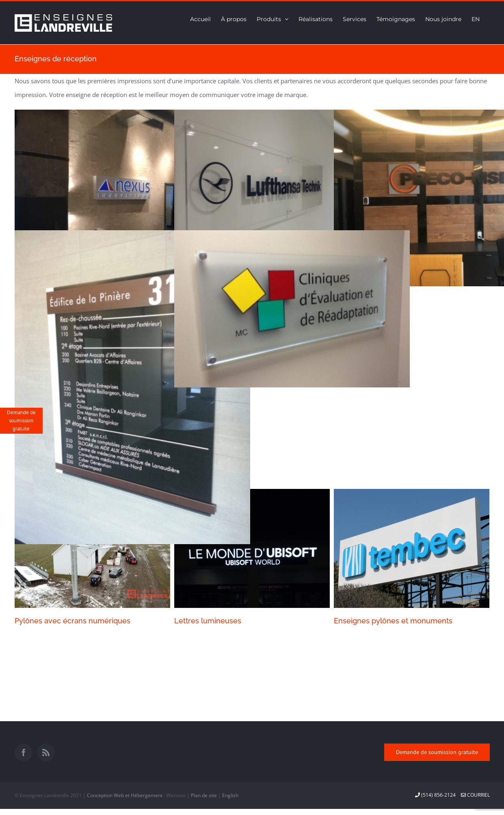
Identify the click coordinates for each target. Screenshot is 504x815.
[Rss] (46, 752)
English (230, 795)
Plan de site (204, 795)
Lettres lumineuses (208, 621)
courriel (475, 795)
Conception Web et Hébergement (125, 795)
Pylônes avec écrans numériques (72, 621)
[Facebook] (24, 752)
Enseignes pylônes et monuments (393, 621)
